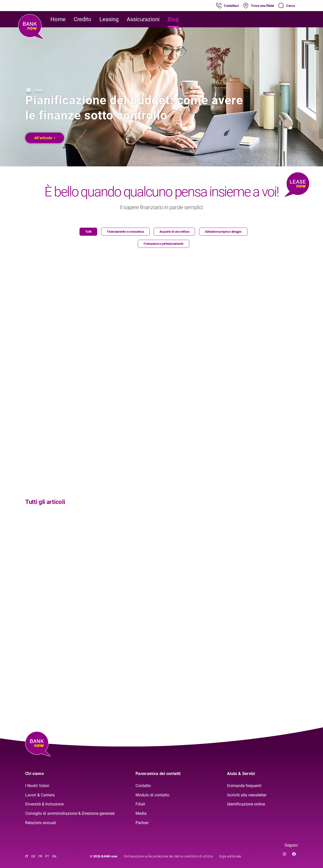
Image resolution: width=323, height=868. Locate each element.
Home (58, 19)
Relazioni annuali (41, 823)
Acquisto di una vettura (174, 232)
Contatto (143, 786)
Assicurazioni (143, 19)
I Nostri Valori (37, 786)
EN (54, 856)
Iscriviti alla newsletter (247, 795)
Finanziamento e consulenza (125, 232)
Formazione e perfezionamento (164, 244)
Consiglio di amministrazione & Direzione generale (70, 813)
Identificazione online (246, 804)
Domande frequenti (244, 786)
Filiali (140, 804)
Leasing (109, 19)
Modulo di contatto (152, 795)
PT (47, 856)
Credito (83, 19)
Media (141, 813)
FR (40, 856)
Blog (173, 19)
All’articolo (45, 138)
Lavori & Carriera (40, 795)
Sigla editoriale (230, 856)
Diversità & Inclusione (44, 804)
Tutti (88, 232)
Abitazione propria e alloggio (223, 232)
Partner (142, 823)
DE (33, 856)
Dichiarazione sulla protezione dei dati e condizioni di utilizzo (168, 856)
